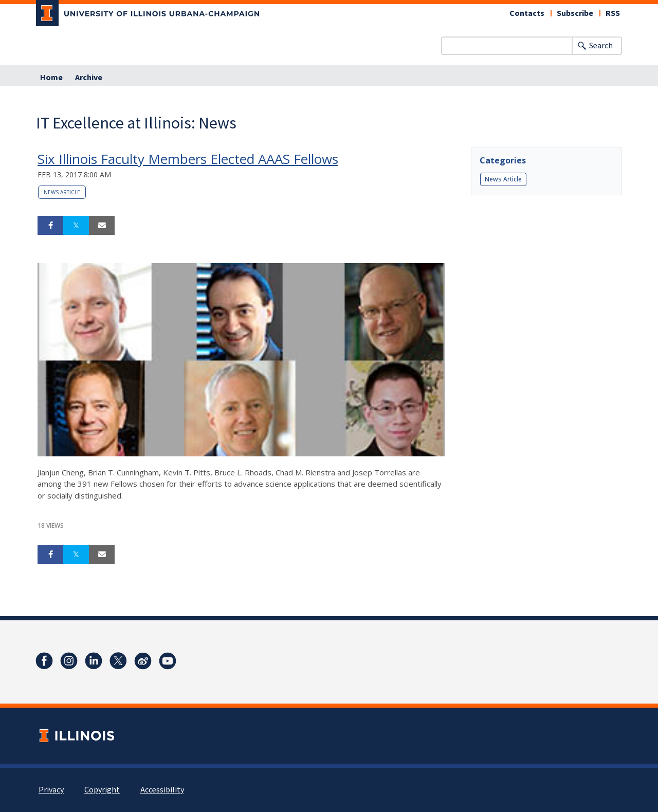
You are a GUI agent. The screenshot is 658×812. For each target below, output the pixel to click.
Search (601, 46)
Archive (89, 78)
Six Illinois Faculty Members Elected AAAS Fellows (188, 159)
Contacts (527, 13)
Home (51, 78)
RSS (613, 13)
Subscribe (575, 13)
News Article (62, 192)
